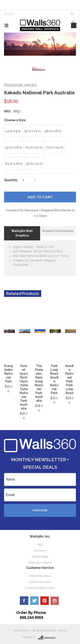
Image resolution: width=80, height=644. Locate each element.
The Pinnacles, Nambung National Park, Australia (39, 383)
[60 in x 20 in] (34, 147)
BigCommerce (48, 637)
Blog (40, 545)
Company (39, 551)
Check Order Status (40, 576)
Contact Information (40, 582)
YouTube (55, 601)
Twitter (34, 601)
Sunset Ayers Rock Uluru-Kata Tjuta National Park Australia (24, 387)
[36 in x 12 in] (32, 131)
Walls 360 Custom (39, 563)
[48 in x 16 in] (53, 131)
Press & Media (40, 557)
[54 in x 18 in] (14, 147)
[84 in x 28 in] (14, 163)
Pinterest (45, 601)
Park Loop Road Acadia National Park (54, 379)
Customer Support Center (40, 588)
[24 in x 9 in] (13, 131)
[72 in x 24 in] (55, 147)
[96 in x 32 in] (34, 163)
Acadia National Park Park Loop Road (69, 379)
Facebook (24, 601)
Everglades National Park (9, 374)
